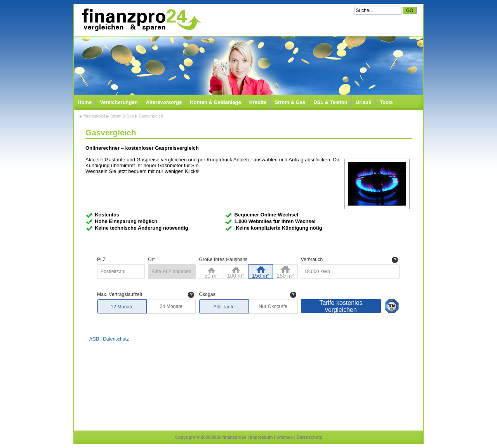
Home (85, 102)
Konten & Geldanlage (215, 102)
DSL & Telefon (330, 102)
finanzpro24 (94, 116)
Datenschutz (309, 437)
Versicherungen (119, 102)
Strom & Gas (290, 102)
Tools (386, 102)
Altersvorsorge (164, 102)
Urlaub (364, 102)
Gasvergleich (151, 116)
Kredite (258, 102)
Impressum (262, 437)
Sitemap (285, 437)
